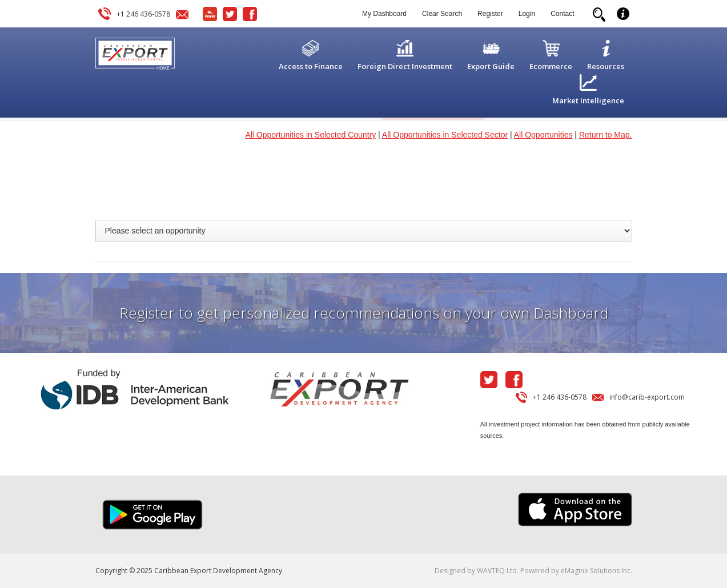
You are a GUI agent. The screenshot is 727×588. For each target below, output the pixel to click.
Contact (562, 14)
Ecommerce (551, 66)
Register (490, 14)
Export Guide (491, 66)
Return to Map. (606, 135)
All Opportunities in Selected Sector (445, 135)
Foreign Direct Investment (405, 66)
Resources (606, 66)
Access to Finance (311, 66)
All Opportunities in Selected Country (310, 135)
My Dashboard (384, 14)
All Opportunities (543, 135)
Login (527, 14)
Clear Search (442, 14)
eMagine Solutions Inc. (597, 571)
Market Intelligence (588, 100)
